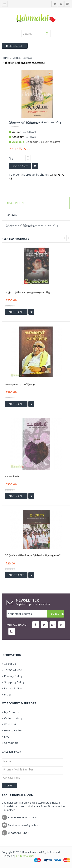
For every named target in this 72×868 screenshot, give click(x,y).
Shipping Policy (13, 682)
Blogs (7, 694)
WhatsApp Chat (18, 833)
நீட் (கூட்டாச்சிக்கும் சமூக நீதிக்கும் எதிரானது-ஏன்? (33, 555)
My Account (11, 712)
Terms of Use (12, 670)
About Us (9, 664)
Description (15, 203)
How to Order (12, 730)
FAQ (6, 737)
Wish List (9, 724)
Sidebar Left (15, 46)
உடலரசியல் (12, 476)
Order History (12, 718)
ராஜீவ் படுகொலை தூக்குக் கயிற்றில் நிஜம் (28, 292)
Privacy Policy (12, 676)
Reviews (11, 215)
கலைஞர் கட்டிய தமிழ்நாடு (20, 384)
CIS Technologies (25, 856)
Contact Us (10, 743)
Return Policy (12, 688)
